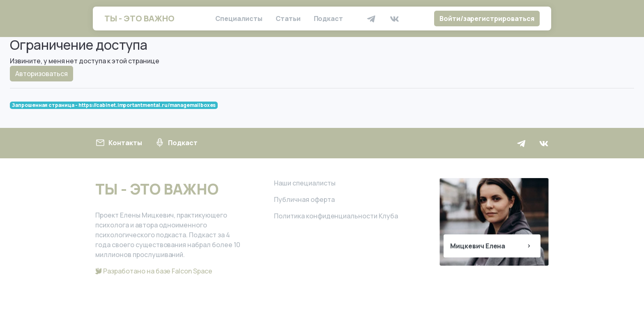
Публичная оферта (304, 199)
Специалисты (239, 19)
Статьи (288, 19)
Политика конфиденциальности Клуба (336, 216)
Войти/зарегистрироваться (487, 19)
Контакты (119, 143)
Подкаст (329, 19)
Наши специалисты (305, 183)
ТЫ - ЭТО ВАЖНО (139, 18)
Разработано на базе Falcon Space (154, 271)
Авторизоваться (41, 74)
